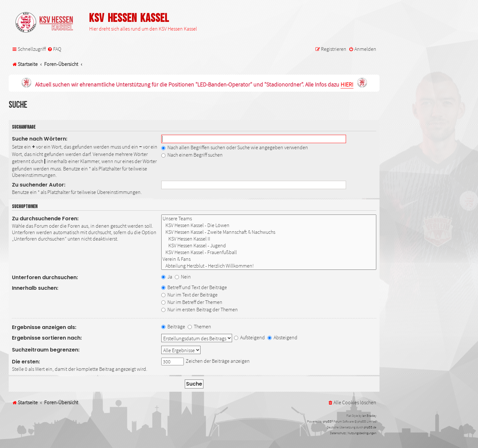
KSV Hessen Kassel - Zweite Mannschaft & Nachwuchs (269, 232)
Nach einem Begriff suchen (192, 155)
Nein (183, 277)
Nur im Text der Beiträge (189, 295)
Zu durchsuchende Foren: (45, 219)
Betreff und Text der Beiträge (194, 287)
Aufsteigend (249, 337)
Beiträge (173, 326)
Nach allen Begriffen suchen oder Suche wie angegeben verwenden (235, 147)
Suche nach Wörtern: (40, 139)
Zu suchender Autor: (39, 185)
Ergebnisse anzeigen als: (44, 327)
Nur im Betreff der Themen (192, 302)
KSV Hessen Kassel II (269, 239)
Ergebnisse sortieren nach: (47, 338)
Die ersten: (26, 362)
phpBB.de (370, 427)
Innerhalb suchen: (35, 288)
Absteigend (282, 337)
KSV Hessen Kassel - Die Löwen (269, 225)
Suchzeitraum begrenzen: (46, 350)
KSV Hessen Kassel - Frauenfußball (269, 252)
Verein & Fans (269, 259)
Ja (167, 277)
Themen (199, 326)
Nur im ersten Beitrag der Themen (200, 309)
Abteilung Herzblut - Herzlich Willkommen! (269, 266)
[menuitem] (54, 49)
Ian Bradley (369, 416)
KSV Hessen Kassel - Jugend (269, 246)
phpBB (327, 421)
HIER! (347, 85)
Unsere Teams (269, 219)
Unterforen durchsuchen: (45, 277)
